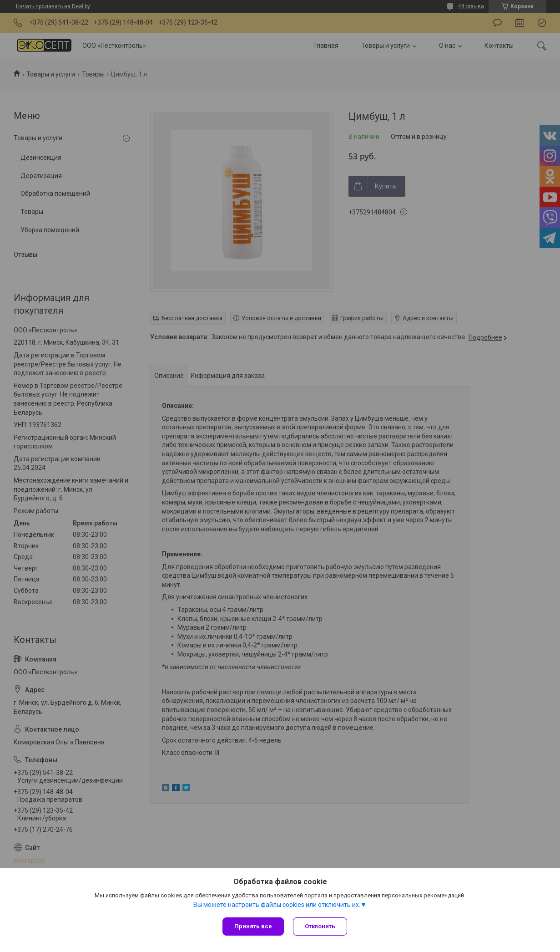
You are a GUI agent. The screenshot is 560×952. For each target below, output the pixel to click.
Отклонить (320, 926)
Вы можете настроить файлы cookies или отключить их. (277, 905)
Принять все (253, 926)
